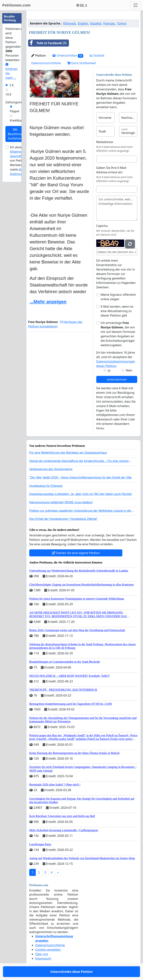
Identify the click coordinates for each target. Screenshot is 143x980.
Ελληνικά (70, 23)
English (83, 23)
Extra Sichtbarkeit (82, 63)
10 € (8, 94)
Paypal (15, 111)
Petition (39, 55)
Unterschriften (68, 56)
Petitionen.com (16, 5)
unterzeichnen (117, 379)
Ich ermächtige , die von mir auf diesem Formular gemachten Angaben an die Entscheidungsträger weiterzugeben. (118, 334)
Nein (129, 370)
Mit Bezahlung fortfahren (15, 134)
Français (109, 23)
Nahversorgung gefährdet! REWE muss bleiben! (61, 502)
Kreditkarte (18, 120)
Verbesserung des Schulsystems (51, 469)
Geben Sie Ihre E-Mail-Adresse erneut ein (112, 170)
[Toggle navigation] (136, 5)
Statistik (97, 55)
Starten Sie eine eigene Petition (76, 553)
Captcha (102, 226)
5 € (12, 85)
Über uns (42, 954)
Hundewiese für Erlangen (46, 486)
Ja (109, 370)
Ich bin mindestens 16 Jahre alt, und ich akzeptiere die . (116, 359)
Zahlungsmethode (18, 102)
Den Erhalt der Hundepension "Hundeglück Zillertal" (63, 519)
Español (96, 23)
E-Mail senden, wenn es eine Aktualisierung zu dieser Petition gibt (117, 311)
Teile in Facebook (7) (47, 43)
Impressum (43, 958)
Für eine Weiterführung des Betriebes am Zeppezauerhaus (68, 453)
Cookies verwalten (48, 950)
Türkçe (122, 23)
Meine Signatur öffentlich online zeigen (118, 297)
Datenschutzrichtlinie (46, 63)
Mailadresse (105, 142)
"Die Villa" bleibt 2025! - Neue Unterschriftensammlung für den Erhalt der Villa (80, 477)
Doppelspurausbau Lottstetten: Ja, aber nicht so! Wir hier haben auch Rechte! (81, 494)
